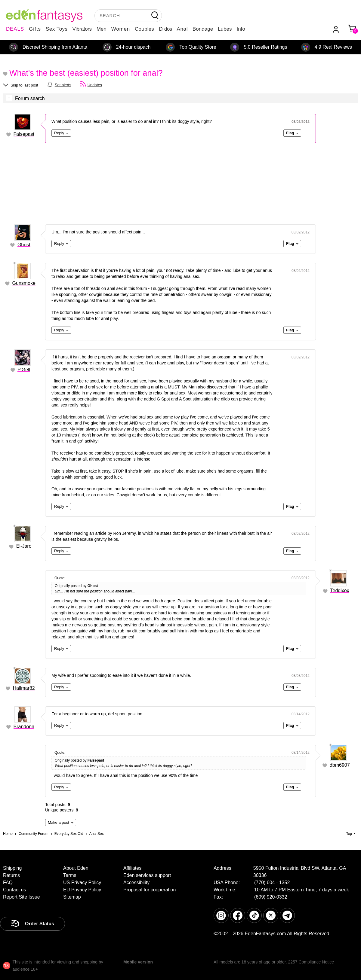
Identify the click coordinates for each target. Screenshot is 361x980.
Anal (182, 29)
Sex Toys (57, 29)
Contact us (14, 890)
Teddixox (340, 590)
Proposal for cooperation (150, 890)
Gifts (35, 29)
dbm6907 (340, 765)
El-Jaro (24, 546)
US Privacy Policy (82, 883)
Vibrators (82, 29)
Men (102, 29)
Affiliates (132, 868)
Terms (70, 875)
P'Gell (24, 370)
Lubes (225, 29)
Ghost (24, 245)
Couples (144, 29)
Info (241, 29)
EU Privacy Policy (82, 890)
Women (121, 29)
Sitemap (72, 897)
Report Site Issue (22, 897)
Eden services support (147, 875)
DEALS (15, 29)
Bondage (203, 29)
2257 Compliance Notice (311, 962)
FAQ (8, 883)
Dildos (165, 29)
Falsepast (24, 134)
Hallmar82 (24, 688)
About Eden (76, 868)
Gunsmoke (24, 283)
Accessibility (136, 883)
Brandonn (24, 727)
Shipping (12, 868)
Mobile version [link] (138, 962)
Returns (11, 875)
